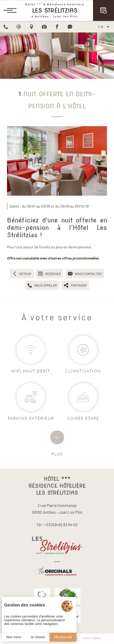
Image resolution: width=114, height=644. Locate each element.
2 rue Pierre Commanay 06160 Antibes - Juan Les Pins (57, 509)
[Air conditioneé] (83, 350)
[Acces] (31, 27)
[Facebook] (57, 27)
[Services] (57, 437)
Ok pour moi (63, 637)
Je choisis (38, 637)
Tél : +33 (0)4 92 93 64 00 (57, 525)
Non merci (14, 637)
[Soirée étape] (83, 397)
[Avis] (70, 27)
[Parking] (31, 397)
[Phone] (6, 27)
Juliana (96, 638)
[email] (19, 27)
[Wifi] (31, 350)
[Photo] (44, 27)
